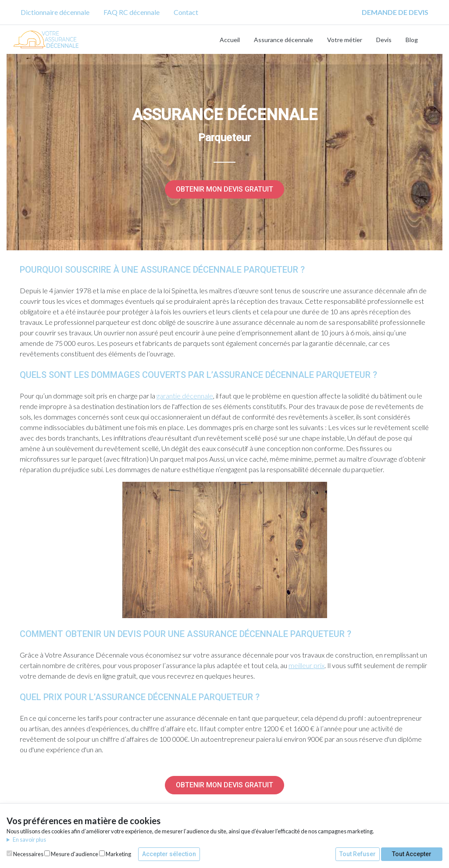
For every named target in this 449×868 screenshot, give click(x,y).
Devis (384, 40)
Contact (186, 12)
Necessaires (25, 854)
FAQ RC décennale (132, 12)
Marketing (115, 854)
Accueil (230, 40)
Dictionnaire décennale (55, 12)
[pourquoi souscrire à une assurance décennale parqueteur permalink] (15, 270)
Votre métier (345, 40)
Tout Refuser (358, 854)
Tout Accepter (412, 854)
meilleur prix (306, 665)
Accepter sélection (169, 854)
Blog (412, 40)
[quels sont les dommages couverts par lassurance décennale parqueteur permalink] (15, 375)
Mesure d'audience (71, 854)
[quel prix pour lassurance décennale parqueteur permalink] (15, 697)
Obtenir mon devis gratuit (224, 189)
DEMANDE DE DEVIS (395, 12)
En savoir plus (29, 840)
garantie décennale (185, 396)
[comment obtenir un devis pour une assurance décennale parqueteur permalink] (15, 634)
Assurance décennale (283, 40)
